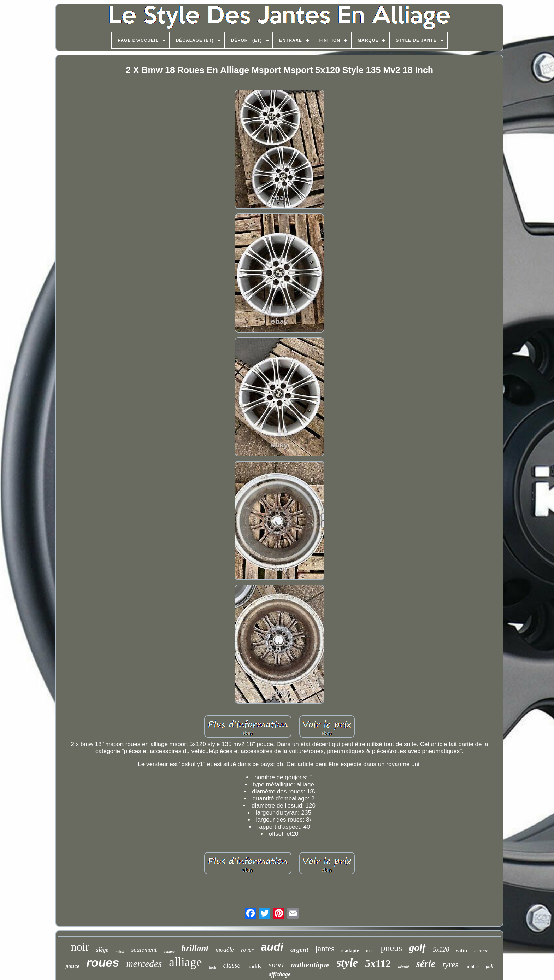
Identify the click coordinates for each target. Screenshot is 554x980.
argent (299, 949)
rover (247, 950)
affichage (279, 974)
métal (120, 951)
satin (462, 950)
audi (272, 947)
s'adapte (350, 950)
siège (102, 950)
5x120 (441, 949)
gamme (169, 952)
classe (232, 965)
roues (103, 962)
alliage (185, 962)
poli (490, 966)
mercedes (144, 964)
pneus (391, 948)
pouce (72, 966)
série (426, 964)
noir (80, 947)
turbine (472, 966)
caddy (255, 966)
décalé (403, 967)
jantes (325, 949)
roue (370, 951)
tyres (450, 964)
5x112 (378, 963)
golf (417, 947)
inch (212, 967)
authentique (310, 965)
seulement (144, 950)
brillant (195, 948)
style (347, 963)
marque (481, 950)
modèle (225, 950)
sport (276, 965)
